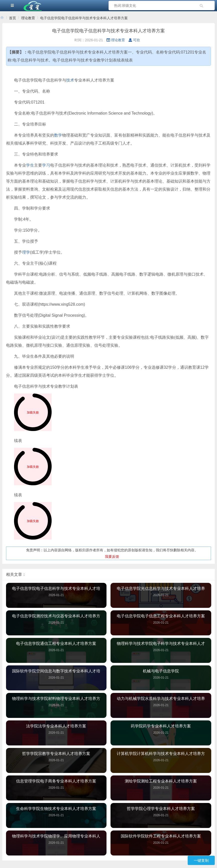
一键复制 (201, 860)
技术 (70, 80)
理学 (26, 252)
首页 (13, 18)
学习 (46, 165)
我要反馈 (112, 557)
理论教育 (28, 18)
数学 (58, 135)
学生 (30, 165)
